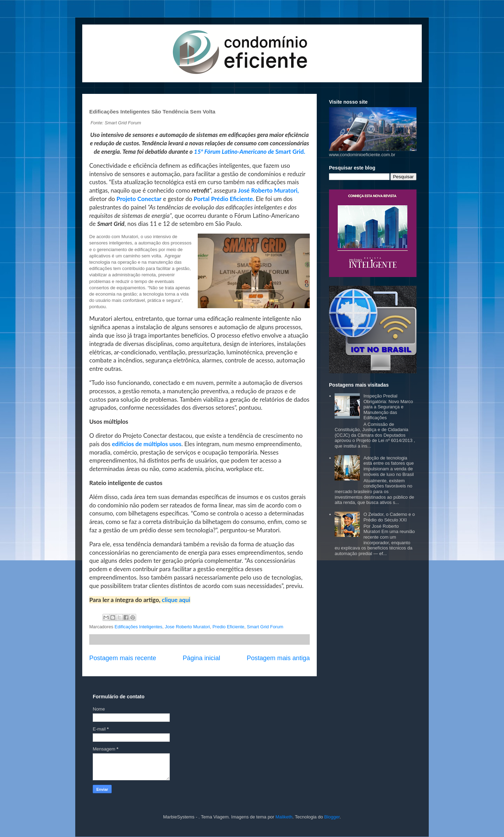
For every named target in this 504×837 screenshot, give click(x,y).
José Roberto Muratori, (268, 190)
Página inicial (201, 658)
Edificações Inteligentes (138, 627)
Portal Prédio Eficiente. (223, 199)
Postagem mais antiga (278, 658)
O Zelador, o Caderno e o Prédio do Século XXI (389, 517)
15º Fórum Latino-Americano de (235, 151)
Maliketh (284, 817)
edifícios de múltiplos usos (147, 444)
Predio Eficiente (228, 627)
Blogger (332, 817)
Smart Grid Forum (265, 627)
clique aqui (175, 600)
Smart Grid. (290, 151)
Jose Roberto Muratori (187, 627)
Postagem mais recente (123, 658)
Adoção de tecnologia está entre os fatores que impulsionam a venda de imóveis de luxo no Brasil (388, 466)
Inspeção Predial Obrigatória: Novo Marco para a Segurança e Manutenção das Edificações (388, 407)
